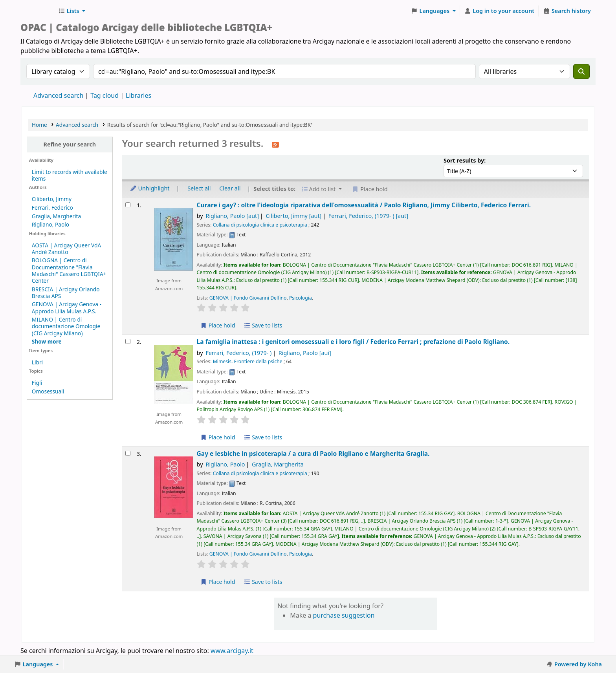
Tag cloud (104, 95)
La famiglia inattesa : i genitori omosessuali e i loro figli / (353, 342)
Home (39, 125)
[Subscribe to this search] (275, 144)
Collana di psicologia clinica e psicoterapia (260, 225)
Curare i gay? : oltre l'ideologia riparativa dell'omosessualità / (364, 205)
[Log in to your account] (500, 11)
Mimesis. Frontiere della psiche (248, 361)
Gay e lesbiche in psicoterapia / (313, 454)
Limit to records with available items (70, 175)
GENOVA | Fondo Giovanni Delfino (248, 298)
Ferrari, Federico (52, 208)
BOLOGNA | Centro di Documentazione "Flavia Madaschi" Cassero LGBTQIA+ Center (69, 270)
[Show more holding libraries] (47, 341)
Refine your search (70, 144)
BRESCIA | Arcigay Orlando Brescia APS (66, 293)
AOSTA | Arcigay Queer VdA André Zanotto (66, 249)
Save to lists (263, 325)
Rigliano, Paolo (50, 224)
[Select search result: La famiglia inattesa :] (128, 341)
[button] (72, 11)
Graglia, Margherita (56, 216)
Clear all (230, 188)
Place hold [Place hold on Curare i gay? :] (218, 325)
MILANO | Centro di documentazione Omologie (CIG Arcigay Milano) (66, 326)
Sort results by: (465, 160)
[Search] (581, 71)
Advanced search (58, 95)
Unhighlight (150, 188)
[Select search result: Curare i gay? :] (128, 205)
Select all (199, 188)
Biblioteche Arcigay (38, 11)
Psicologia (301, 298)
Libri (37, 362)
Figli (37, 383)
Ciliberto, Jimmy (52, 199)
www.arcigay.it (232, 651)
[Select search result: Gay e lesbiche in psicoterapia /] (128, 453)
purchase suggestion (344, 615)
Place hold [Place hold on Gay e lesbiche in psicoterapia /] (218, 582)
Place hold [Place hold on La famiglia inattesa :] (218, 437)
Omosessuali (48, 391)
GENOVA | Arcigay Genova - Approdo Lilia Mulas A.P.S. (67, 307)
